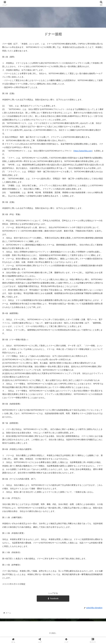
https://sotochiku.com (83, 151)
